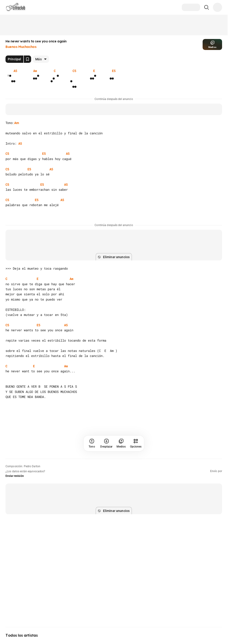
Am (17, 123)
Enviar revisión (15, 476)
